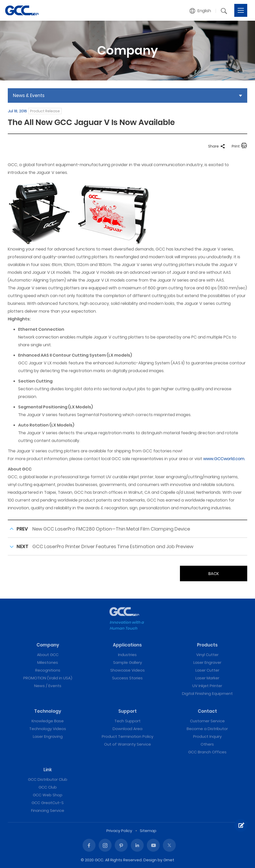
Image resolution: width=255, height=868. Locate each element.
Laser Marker (207, 678)
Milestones (48, 662)
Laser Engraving (48, 736)
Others (207, 744)
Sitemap (148, 831)
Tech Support (127, 721)
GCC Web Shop (48, 795)
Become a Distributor (207, 729)
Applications (127, 645)
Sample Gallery (127, 662)
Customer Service (207, 721)
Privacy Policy (119, 831)
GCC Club (48, 787)
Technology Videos (48, 729)
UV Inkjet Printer (207, 686)
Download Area (127, 729)
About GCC (48, 655)
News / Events (48, 686)
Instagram (105, 845)
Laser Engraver (207, 662)
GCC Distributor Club (48, 779)
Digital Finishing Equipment (207, 693)
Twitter (169, 845)
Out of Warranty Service (127, 744)
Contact (207, 711)
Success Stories (127, 678)
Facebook (89, 845)
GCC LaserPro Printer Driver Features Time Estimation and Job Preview (113, 546)
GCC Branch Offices (207, 752)
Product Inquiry (207, 736)
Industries (127, 655)
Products (207, 645)
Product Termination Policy (127, 736)
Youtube (153, 845)
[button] (200, 11)
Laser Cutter (207, 670)
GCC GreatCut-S (48, 803)
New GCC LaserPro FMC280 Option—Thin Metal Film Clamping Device (111, 529)
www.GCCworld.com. (224, 459)
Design (150, 860)
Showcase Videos (127, 670)
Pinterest (121, 845)
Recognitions (48, 670)
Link (48, 770)
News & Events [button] (29, 95)
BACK (214, 574)
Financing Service (48, 810)
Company (48, 645)
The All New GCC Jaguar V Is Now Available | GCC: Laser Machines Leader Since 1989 (22, 10)
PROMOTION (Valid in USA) (48, 678)
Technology (48, 711)
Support (127, 711)
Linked (137, 845)
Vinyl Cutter (207, 655)
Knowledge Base (48, 721)
